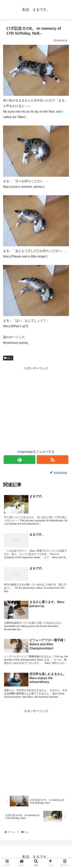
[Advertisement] (36, 407)
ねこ (8, 358)
